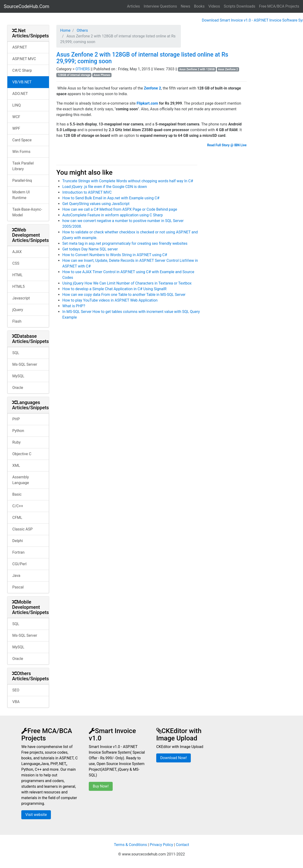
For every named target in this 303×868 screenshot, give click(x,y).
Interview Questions (160, 6)
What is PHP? (74, 306)
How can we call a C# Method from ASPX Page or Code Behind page (120, 209)
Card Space (22, 140)
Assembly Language (21, 480)
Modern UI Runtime (21, 195)
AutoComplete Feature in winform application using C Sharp (112, 215)
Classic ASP (22, 529)
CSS (16, 263)
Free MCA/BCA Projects (279, 6)
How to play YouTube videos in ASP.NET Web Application (110, 300)
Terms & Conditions (130, 845)
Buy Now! (101, 786)
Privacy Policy (162, 845)
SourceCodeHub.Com (27, 6)
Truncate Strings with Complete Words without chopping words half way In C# (128, 181)
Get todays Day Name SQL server (90, 249)
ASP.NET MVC (24, 59)
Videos (214, 6)
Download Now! (174, 758)
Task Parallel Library (23, 166)
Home (65, 30)
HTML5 (18, 287)
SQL (16, 353)
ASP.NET (20, 47)
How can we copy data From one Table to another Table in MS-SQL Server (124, 295)
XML (16, 465)
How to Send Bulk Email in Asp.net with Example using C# (111, 198)
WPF (16, 128)
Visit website (36, 815)
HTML (17, 275)
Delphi (18, 541)
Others (82, 30)
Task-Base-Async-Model (27, 212)
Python (18, 431)
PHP (16, 419)
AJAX (17, 252)
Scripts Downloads (239, 6)
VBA (16, 702)
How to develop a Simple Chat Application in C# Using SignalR (114, 289)
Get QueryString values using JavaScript (96, 204)
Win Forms (21, 152)
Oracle (18, 388)
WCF (16, 117)
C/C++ (18, 506)
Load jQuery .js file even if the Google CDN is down (105, 187)
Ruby (16, 442)
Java (16, 576)
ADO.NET (20, 94)
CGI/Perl (19, 564)
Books (199, 6)
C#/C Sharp (22, 70)
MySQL (18, 376)
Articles (134, 6)
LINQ (16, 105)
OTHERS (83, 69)
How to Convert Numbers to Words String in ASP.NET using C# (115, 255)
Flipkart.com (147, 103)
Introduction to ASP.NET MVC (87, 192)
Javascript (21, 298)
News (185, 6)
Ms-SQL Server (25, 364)
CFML (17, 518)
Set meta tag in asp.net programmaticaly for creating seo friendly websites (125, 243)
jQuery (18, 310)
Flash (17, 321)
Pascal (18, 587)
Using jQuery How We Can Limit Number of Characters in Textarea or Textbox (127, 283)
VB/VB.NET (22, 82)
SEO (16, 690)
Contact (183, 845)
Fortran (18, 552)
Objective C (22, 454)
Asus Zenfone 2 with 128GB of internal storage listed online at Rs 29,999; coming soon (142, 58)
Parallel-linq (22, 180)
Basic (17, 494)
